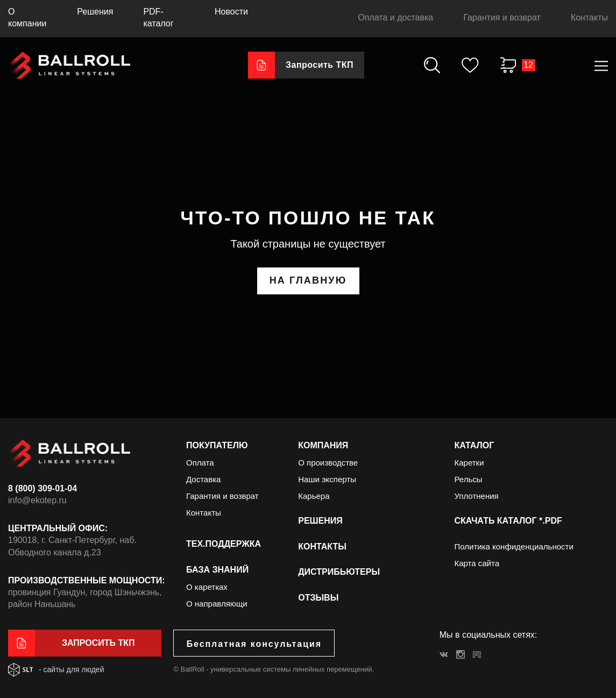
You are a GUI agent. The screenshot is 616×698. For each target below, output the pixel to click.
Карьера (314, 496)
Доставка (203, 479)
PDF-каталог (158, 17)
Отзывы (318, 598)
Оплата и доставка (395, 17)
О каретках (207, 587)
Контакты (589, 17)
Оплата (200, 463)
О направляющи (217, 604)
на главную (308, 280)
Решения (95, 12)
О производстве (328, 463)
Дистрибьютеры (339, 572)
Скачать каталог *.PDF (508, 521)
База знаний (217, 570)
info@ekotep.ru (37, 500)
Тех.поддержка (224, 544)
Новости (231, 12)
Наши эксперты (327, 479)
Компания (323, 445)
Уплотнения (476, 496)
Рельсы (468, 479)
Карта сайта (477, 563)
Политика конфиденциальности (514, 547)
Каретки (469, 463)
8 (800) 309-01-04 (43, 488)
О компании (27, 17)
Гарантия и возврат (502, 17)
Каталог (474, 445)
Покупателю (217, 445)
